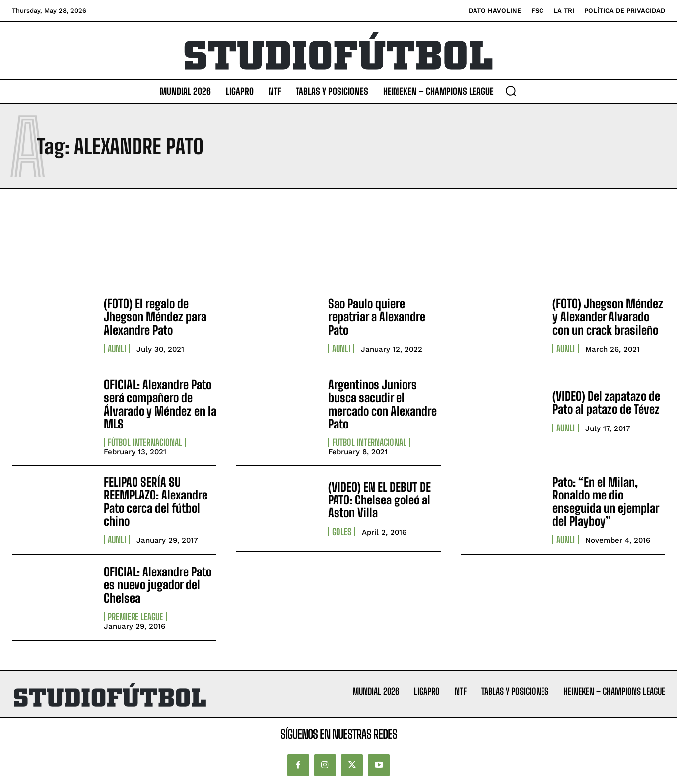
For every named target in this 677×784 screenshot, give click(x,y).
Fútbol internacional (145, 442)
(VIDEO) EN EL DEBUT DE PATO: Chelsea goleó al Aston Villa (379, 500)
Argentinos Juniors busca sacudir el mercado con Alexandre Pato (382, 404)
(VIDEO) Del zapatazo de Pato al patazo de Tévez (606, 402)
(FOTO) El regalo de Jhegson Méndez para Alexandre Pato (155, 317)
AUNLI (117, 349)
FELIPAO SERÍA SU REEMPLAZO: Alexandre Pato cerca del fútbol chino (156, 501)
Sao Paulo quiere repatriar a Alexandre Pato (377, 317)
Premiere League (135, 617)
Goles (342, 532)
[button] (511, 91)
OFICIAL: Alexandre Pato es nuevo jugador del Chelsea (158, 585)
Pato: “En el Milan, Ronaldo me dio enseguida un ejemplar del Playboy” (606, 501)
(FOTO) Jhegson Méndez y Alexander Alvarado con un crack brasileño (608, 317)
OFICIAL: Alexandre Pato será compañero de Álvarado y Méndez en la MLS (160, 404)
